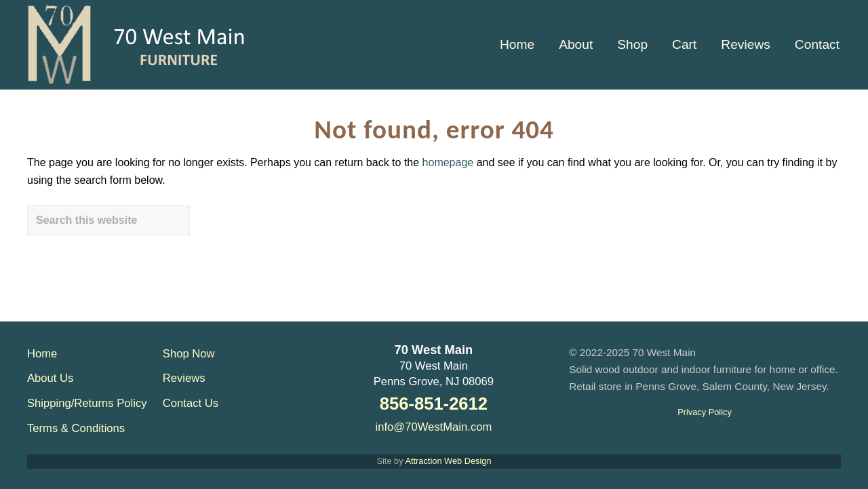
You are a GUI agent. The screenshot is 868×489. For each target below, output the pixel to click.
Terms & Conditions (76, 428)
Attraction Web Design (448, 461)
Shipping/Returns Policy (87, 403)
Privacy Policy (705, 412)
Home (42, 354)
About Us (50, 378)
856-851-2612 (434, 404)
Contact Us (191, 403)
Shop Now (189, 354)
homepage (448, 162)
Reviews (184, 378)
